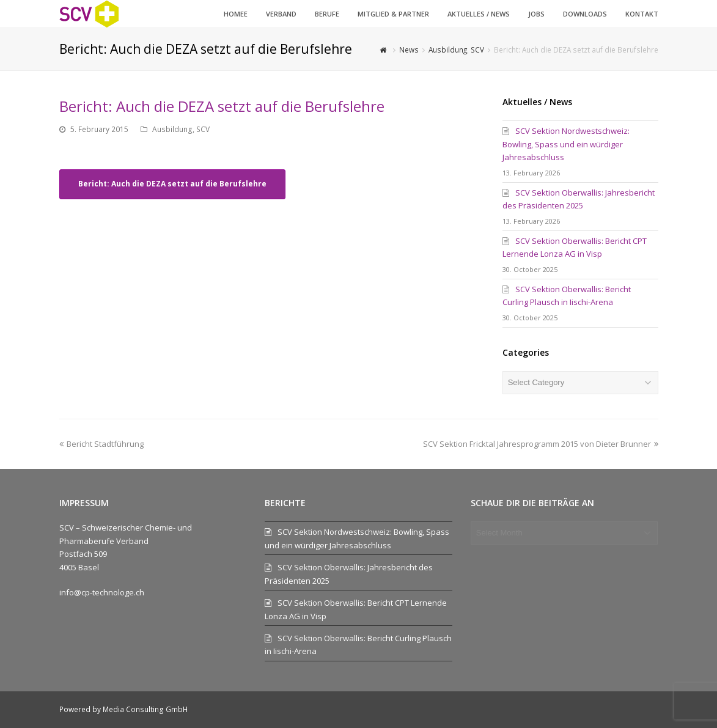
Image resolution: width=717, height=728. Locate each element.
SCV (203, 129)
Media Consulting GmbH (145, 709)
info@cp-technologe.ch (102, 592)
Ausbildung (172, 129)
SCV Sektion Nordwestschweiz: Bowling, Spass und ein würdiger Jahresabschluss (566, 144)
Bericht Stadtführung (101, 444)
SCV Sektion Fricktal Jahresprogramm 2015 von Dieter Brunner (541, 444)
